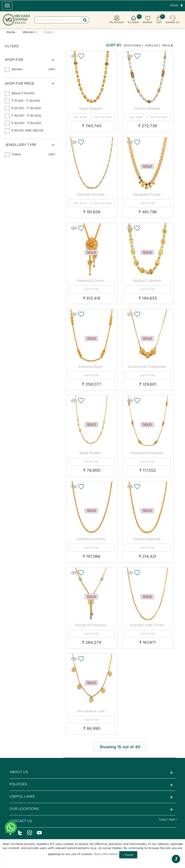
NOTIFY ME (148, 203)
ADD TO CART (103, 117)
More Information (106, 854)
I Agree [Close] (128, 855)
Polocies (92, 785)
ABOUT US (92, 773)
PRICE (167, 45)
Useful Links (92, 797)
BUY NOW (80, 117)
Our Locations (92, 809)
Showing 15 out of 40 (120, 747)
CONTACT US (92, 822)
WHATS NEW (132, 45)
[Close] (180, 844)
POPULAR (152, 45)
